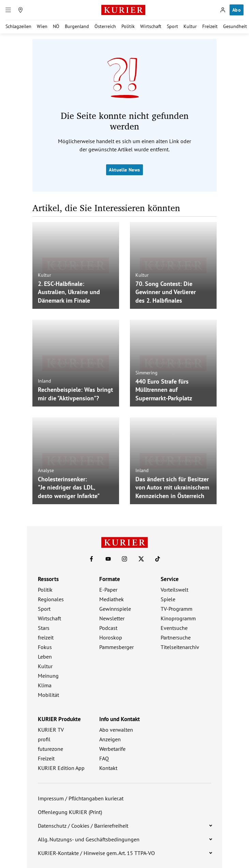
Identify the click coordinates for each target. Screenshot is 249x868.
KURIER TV (51, 730)
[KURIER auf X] (141, 559)
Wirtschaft (151, 26)
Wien (42, 26)
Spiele (168, 599)
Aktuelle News (124, 170)
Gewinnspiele (115, 609)
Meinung (48, 676)
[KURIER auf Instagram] (124, 559)
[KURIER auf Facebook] (91, 559)
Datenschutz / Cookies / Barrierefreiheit (83, 826)
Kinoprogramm (178, 618)
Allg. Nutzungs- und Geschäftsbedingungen (89, 839)
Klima (45, 685)
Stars (44, 628)
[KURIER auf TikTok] (158, 559)
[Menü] (8, 10)
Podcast (108, 628)
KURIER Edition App (61, 768)
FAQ (104, 758)
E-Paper (108, 590)
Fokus (45, 647)
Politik (128, 26)
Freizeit (210, 26)
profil (44, 739)
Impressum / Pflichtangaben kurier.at (81, 798)
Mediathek (112, 599)
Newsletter (112, 618)
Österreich (105, 26)
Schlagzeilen (18, 26)
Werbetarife (112, 749)
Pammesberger (116, 647)
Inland (45, 381)
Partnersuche (176, 637)
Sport (172, 26)
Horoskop (111, 637)
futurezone (50, 749)
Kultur (190, 26)
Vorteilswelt (174, 590)
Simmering (147, 372)
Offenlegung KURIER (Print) (70, 812)
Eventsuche (174, 628)
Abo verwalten (116, 730)
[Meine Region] (20, 10)
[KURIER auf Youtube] (108, 559)
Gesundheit (235, 26)
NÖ (56, 26)
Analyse (46, 470)
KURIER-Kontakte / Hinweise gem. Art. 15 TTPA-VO (96, 853)
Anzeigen (110, 739)
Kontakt (108, 768)
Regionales (51, 599)
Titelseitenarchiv (180, 647)
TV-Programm (177, 609)
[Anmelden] (223, 10)
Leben (45, 657)
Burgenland (77, 26)
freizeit (46, 637)
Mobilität (48, 695)
